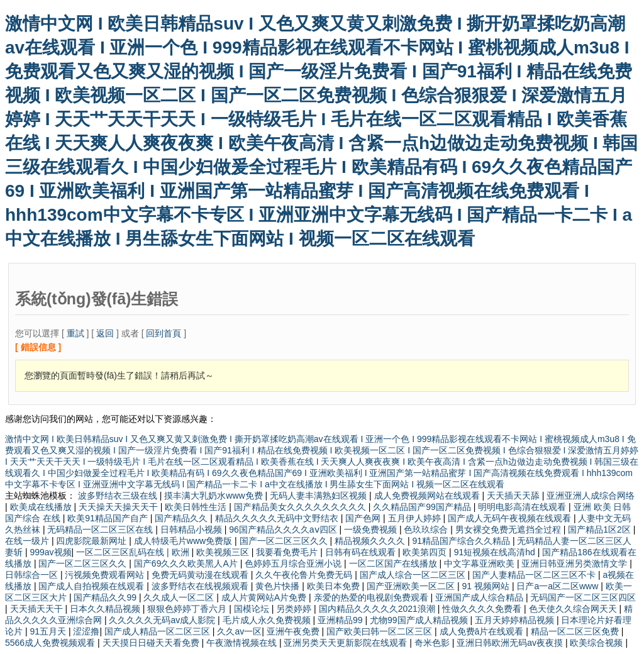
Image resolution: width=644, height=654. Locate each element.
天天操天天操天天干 (119, 507)
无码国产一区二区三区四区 (583, 597)
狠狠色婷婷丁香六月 (188, 609)
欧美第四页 (426, 552)
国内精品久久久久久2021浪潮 (378, 609)
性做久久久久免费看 (483, 609)
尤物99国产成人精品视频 (420, 620)
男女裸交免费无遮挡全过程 (509, 529)
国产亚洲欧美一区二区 (412, 586)
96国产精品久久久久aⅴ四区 (284, 529)
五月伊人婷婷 (416, 518)
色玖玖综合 (427, 529)
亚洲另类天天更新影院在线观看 (347, 643)
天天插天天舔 (514, 496)
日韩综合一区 (33, 575)
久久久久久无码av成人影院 (163, 620)
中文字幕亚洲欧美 (480, 563)
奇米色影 (433, 643)
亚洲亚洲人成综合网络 (591, 496)
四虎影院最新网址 (92, 541)
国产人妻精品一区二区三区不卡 (535, 575)
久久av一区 (239, 631)
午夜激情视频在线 (243, 643)
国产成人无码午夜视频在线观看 (511, 518)
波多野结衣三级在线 (119, 496)
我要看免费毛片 (288, 552)
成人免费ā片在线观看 (483, 631)
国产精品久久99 (106, 597)
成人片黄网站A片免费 (265, 597)
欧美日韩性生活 (197, 507)
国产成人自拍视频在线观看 (92, 586)
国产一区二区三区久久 (285, 541)
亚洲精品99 (341, 620)
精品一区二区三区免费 (576, 631)
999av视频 (50, 552)
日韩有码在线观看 (362, 552)
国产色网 (364, 518)
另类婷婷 (295, 609)
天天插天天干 (38, 609)
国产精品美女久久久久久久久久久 (301, 507)
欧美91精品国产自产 (108, 518)
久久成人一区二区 (180, 597)
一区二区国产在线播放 (394, 563)
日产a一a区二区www (558, 586)
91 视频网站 (487, 586)
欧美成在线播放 (42, 507)
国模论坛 (253, 609)
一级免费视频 (372, 529)
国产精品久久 (182, 518)
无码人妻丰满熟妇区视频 (319, 496)
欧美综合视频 (597, 643)
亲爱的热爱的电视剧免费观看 (372, 597)
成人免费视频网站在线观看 (428, 496)
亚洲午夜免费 (294, 631)
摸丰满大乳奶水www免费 (214, 496)
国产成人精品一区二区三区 (158, 631)
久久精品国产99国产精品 (423, 507)
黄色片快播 (279, 586)
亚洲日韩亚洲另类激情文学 (575, 563)
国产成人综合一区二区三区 (414, 575)
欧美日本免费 (335, 586)
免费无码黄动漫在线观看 (201, 575)
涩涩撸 (86, 631)
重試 (75, 333)
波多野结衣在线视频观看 (201, 586)
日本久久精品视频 (106, 609)
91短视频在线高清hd (496, 552)
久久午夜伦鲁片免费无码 (305, 575)
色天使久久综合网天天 (574, 609)
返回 (105, 333)
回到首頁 (164, 333)
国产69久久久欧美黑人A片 (187, 563)
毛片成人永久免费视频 (268, 620)
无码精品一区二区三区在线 (101, 529)
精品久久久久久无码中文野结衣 (278, 518)
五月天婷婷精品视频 (516, 620)
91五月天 (49, 631)
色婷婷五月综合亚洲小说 (294, 563)
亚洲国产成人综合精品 (480, 597)
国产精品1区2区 (600, 529)
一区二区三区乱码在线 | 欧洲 (134, 552)
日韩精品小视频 (192, 529)
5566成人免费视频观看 (51, 643)
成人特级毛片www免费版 (184, 541)
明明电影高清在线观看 (523, 507)
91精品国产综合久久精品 (462, 541)
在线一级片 (28, 541)
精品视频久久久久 (371, 541)
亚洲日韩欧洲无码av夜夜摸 (511, 643)
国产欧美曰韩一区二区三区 (380, 631)
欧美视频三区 (224, 552)
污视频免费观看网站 (106, 575)
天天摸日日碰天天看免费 (152, 643)
